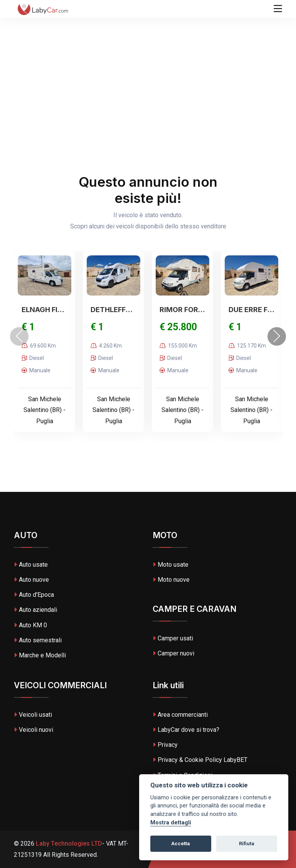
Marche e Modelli (40, 655)
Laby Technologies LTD (68, 844)
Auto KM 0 (30, 625)
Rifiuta (247, 844)
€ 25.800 (178, 327)
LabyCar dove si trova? (186, 730)
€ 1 (28, 327)
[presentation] (19, 336)
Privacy (165, 745)
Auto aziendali (35, 610)
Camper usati (173, 638)
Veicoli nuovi (34, 730)
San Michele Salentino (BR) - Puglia (45, 410)
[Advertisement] (148, 58)
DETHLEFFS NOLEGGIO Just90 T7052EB (114, 310)
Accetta (181, 844)
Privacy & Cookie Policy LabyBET (200, 760)
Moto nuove (171, 580)
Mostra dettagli (171, 823)
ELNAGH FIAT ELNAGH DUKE (45, 310)
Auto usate (31, 565)
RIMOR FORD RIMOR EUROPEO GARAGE (182, 310)
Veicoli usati (33, 715)
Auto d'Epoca (34, 595)
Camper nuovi (173, 653)
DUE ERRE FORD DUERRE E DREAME (251, 310)
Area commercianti (180, 715)
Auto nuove (31, 580)
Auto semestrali (38, 640)
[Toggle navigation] (278, 9)
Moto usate (171, 565)
